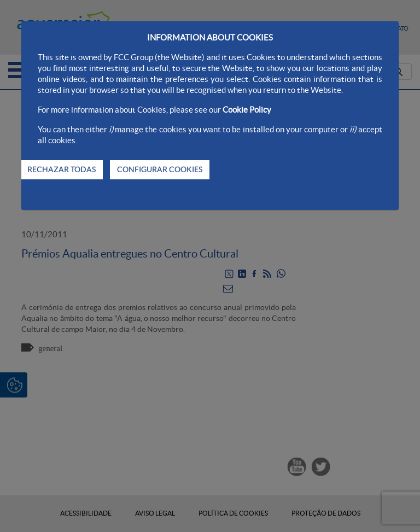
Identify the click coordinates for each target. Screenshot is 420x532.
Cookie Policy (247, 110)
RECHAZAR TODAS (62, 169)
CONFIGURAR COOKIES (160, 169)
